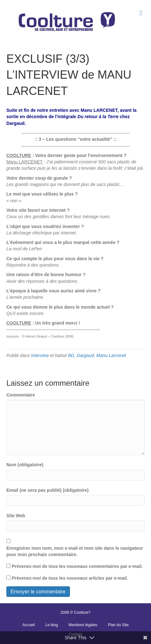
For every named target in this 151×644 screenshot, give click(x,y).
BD (71, 355)
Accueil (29, 625)
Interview (40, 355)
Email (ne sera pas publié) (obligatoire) (48, 490)
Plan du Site (118, 625)
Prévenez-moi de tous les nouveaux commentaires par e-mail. (77, 566)
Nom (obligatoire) (25, 465)
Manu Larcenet (111, 355)
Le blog (52, 625)
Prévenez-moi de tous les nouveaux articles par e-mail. (70, 578)
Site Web (16, 516)
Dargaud (85, 355)
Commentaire (21, 395)
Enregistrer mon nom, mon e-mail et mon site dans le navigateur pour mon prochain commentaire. (75, 551)
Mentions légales (83, 625)
